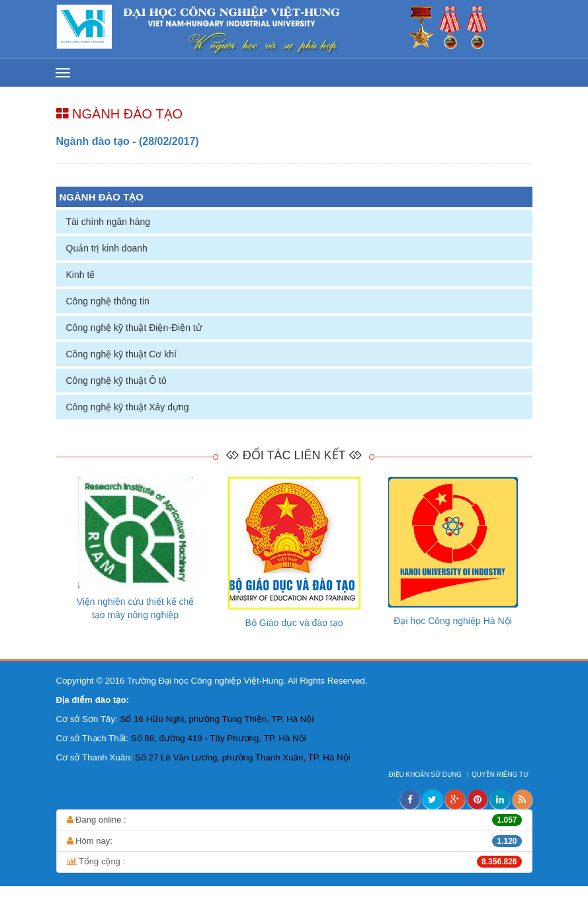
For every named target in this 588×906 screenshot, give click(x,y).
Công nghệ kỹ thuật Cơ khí (121, 354)
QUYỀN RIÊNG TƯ (501, 775)
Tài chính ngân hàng (108, 222)
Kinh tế (81, 275)
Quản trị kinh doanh (107, 248)
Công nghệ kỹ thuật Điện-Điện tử (134, 328)
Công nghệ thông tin (108, 301)
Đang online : (294, 820)
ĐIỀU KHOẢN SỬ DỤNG (426, 775)
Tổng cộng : (294, 862)
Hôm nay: (294, 841)
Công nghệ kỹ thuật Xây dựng (128, 407)
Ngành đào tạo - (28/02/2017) (128, 141)
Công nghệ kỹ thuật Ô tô (116, 381)
